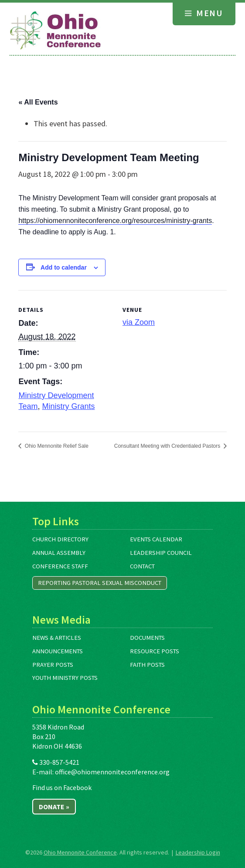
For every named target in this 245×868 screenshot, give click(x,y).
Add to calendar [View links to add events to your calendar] (64, 267)
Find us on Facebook (62, 787)
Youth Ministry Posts (65, 678)
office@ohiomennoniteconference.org (112, 772)
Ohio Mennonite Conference (80, 852)
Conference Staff (60, 566)
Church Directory (60, 539)
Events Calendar (156, 539)
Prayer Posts (53, 665)
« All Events (38, 102)
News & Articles (57, 638)
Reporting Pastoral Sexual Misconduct (100, 583)
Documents (147, 638)
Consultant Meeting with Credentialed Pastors (168, 446)
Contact (142, 566)
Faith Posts (147, 665)
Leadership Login (198, 852)
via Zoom (139, 322)
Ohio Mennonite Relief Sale (56, 446)
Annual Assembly (59, 553)
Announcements (58, 651)
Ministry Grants (69, 406)
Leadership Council (161, 553)
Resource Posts (155, 651)
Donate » (54, 807)
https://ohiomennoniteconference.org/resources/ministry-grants (115, 221)
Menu (204, 13)
